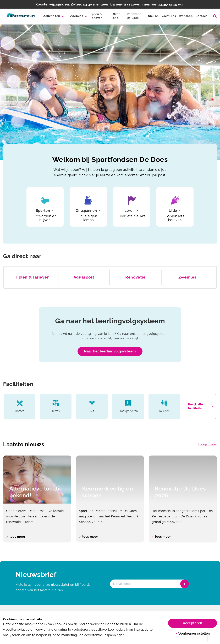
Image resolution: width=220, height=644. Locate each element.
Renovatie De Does (134, 16)
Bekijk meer (208, 444)
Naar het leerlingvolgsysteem (110, 351)
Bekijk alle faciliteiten (200, 406)
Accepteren (192, 623)
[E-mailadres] (149, 584)
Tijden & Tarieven (96, 16)
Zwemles (77, 16)
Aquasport (84, 277)
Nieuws (153, 16)
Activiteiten (52, 16)
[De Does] (21, 16)
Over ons (116, 16)
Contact (201, 16)
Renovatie (135, 277)
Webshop (186, 16)
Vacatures (169, 16)
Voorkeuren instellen (193, 633)
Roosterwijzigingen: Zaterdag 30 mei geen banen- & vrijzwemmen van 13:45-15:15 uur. (110, 4)
